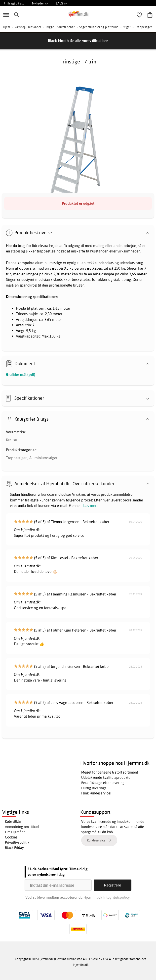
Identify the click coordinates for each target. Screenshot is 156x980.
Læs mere (91, 506)
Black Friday (14, 848)
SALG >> (61, 3)
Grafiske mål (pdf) (21, 374)
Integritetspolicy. (117, 897)
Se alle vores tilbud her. (89, 41)
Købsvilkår (13, 822)
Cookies (11, 837)
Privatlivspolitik (17, 842)
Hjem (6, 27)
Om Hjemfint (15, 832)
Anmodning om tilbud (22, 827)
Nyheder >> (40, 3)
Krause (11, 440)
